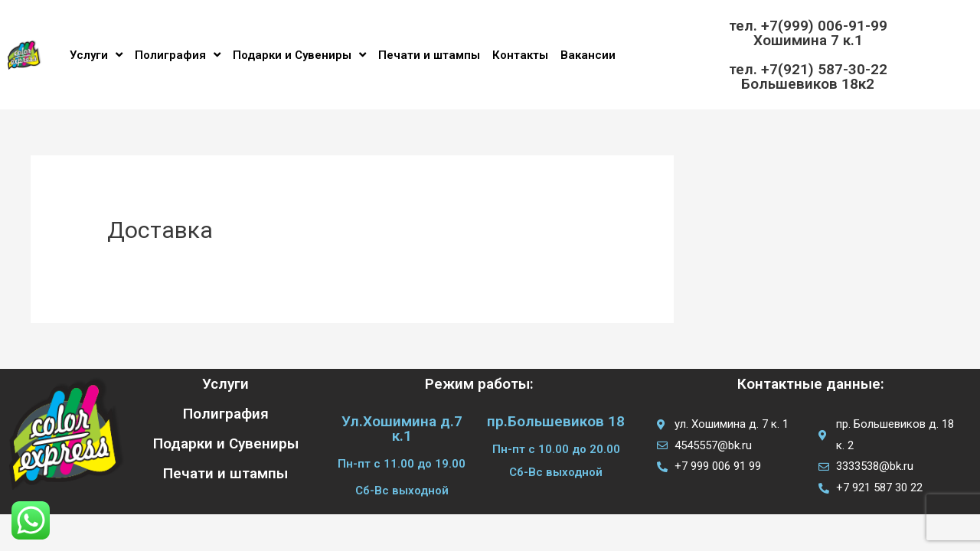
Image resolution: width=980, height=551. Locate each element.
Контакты (520, 55)
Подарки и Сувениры (299, 55)
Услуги (96, 55)
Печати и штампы (429, 55)
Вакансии (588, 55)
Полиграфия (178, 55)
